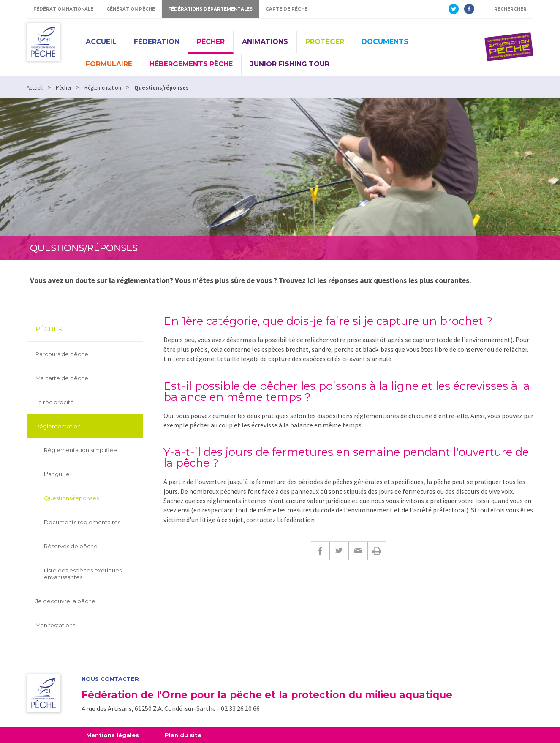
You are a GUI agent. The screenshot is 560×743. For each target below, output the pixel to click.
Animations (265, 42)
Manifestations (55, 625)
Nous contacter (110, 679)
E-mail (358, 551)
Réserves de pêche (71, 546)
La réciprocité (55, 402)
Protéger (325, 42)
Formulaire (109, 64)
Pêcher (211, 42)
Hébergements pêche (191, 64)
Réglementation (58, 426)
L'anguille (57, 474)
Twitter (339, 551)
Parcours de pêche (62, 354)
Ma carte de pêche (62, 378)
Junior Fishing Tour (290, 64)
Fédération (157, 42)
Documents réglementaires (82, 522)
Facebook (320, 551)
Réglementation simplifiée (80, 450)
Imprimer (377, 551)
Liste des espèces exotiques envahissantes (83, 574)
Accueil (101, 42)
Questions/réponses (71, 498)
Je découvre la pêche (65, 601)
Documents (385, 42)
